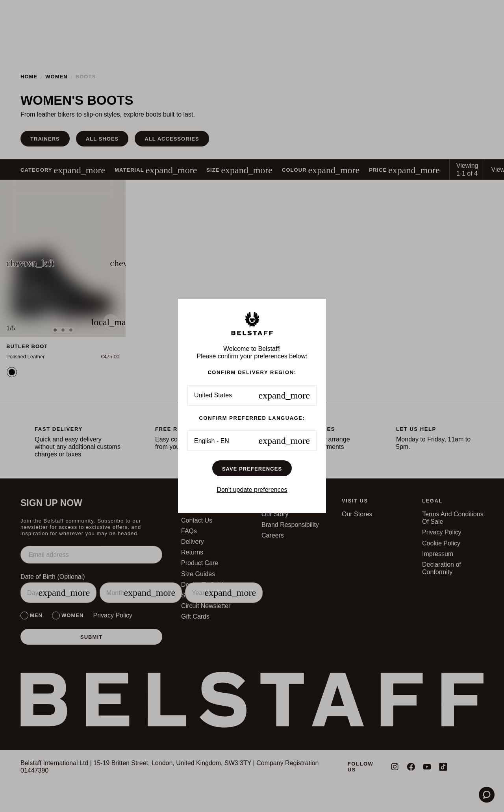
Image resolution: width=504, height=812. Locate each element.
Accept (309, 441)
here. (165, 420)
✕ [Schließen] (367, 359)
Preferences (195, 441)
